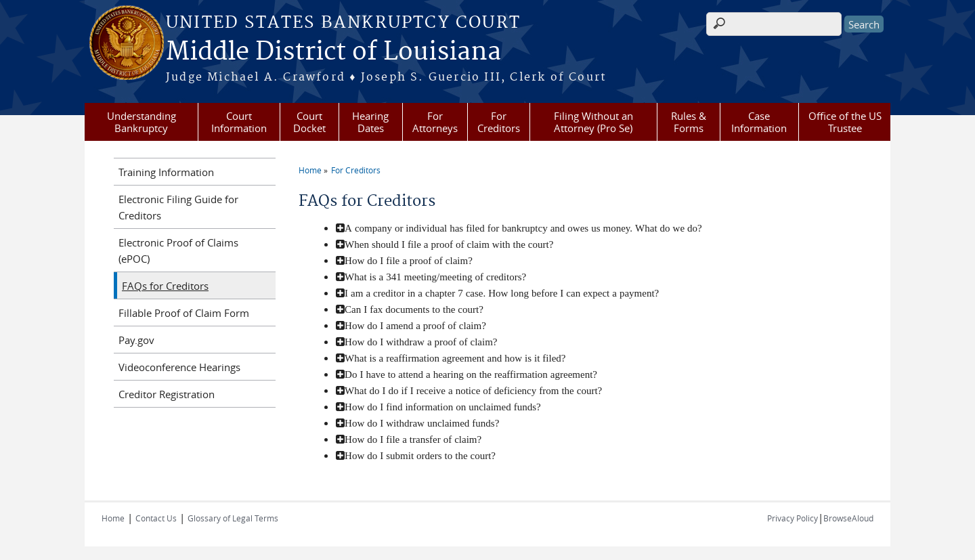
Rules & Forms (689, 122)
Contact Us (156, 518)
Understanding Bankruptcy (142, 122)
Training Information (166, 172)
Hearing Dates (370, 122)
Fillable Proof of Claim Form (184, 313)
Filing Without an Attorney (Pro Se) (593, 122)
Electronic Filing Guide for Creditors (178, 207)
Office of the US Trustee (845, 122)
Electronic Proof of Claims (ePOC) (178, 251)
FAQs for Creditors (165, 286)
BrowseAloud (848, 518)
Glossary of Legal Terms (233, 518)
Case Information (759, 122)
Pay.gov (136, 340)
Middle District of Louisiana (333, 52)
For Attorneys (435, 122)
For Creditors (499, 122)
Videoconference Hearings (179, 367)
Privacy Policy (793, 518)
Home (310, 170)
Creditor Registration (167, 394)
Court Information (239, 122)
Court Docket (309, 122)
